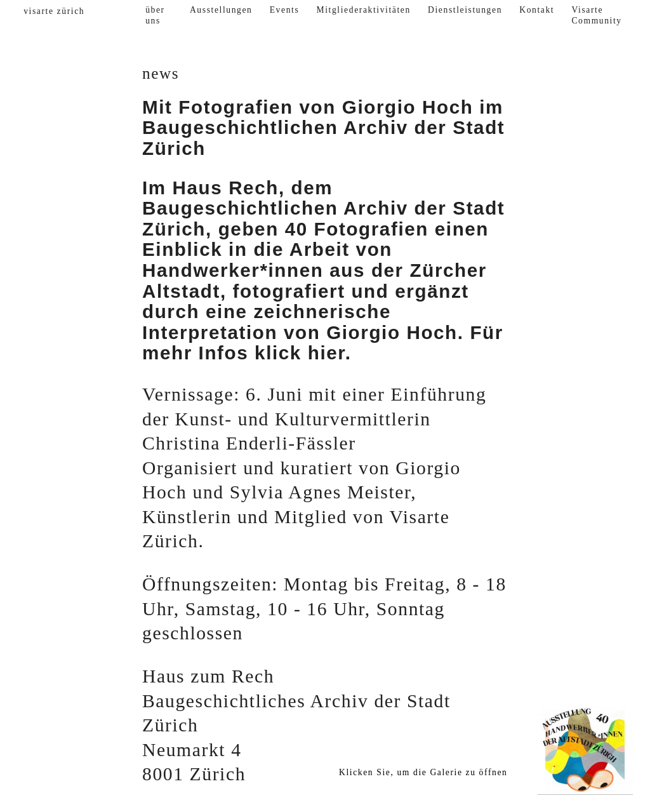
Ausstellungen (221, 10)
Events (285, 10)
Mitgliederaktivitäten (364, 10)
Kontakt (537, 10)
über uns (155, 16)
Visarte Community (596, 16)
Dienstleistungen (465, 10)
